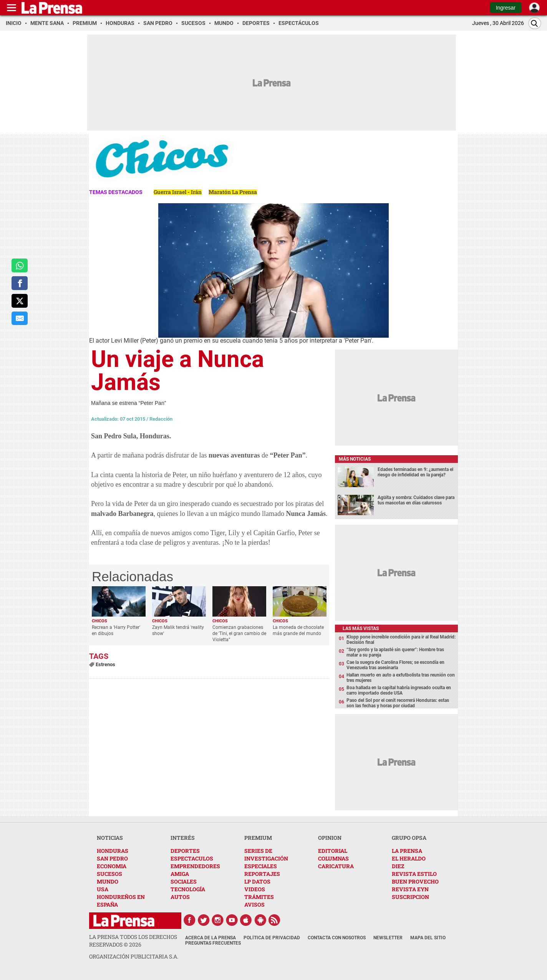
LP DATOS (257, 881)
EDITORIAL (333, 851)
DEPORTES (185, 851)
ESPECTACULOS (192, 858)
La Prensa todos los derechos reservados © (133, 941)
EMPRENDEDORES (195, 866)
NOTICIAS (110, 838)
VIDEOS (255, 889)
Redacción (161, 419)
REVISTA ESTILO (414, 874)
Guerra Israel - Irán (178, 192)
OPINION (330, 838)
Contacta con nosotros (337, 938)
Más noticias (355, 459)
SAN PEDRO (112, 858)
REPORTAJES (262, 874)
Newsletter (388, 938)
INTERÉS (183, 838)
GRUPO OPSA (409, 838)
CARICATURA (336, 866)
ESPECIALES (261, 866)
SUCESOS (109, 874)
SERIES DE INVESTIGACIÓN (266, 855)
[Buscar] (535, 23)
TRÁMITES (259, 897)
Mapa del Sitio (428, 938)
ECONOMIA (112, 866)
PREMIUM (258, 838)
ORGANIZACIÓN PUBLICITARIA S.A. (134, 956)
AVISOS (254, 905)
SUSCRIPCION (410, 897)
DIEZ (398, 866)
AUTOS (180, 897)
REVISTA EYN (410, 889)
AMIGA (180, 874)
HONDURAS (113, 851)
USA (103, 889)
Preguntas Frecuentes (213, 943)
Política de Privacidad (272, 938)
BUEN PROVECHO (415, 881)
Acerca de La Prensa (211, 938)
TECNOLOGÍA (188, 889)
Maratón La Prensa (233, 192)
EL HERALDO (409, 858)
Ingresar (506, 8)
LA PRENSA (407, 851)
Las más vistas (361, 628)
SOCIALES (184, 881)
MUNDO (108, 881)
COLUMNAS (333, 858)
